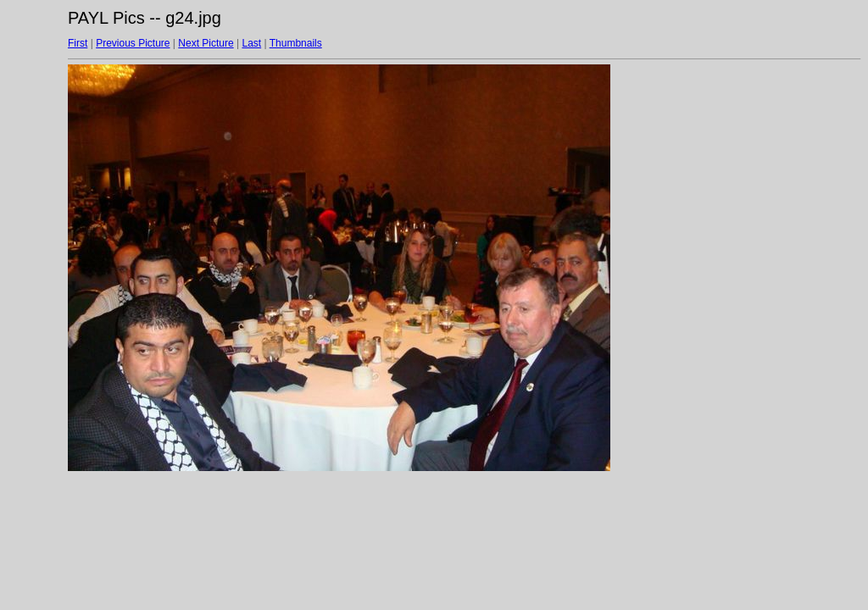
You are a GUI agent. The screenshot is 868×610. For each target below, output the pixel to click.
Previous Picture (133, 43)
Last (251, 43)
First (78, 43)
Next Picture (206, 43)
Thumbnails (296, 43)
